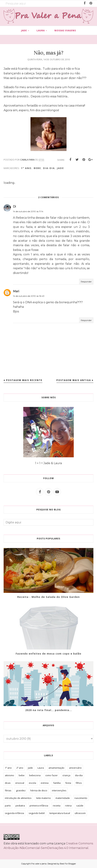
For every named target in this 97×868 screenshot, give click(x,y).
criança (66, 775)
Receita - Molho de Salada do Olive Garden (48, 597)
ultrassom (80, 813)
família (57, 783)
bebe (37, 168)
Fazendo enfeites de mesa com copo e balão (48, 654)
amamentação (56, 768)
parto (8, 806)
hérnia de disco (39, 790)
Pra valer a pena (39, 864)
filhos (79, 783)
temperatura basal (60, 813)
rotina (68, 806)
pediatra (20, 806)
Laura (41, 768)
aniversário (75, 768)
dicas (8, 783)
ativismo (9, 775)
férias (8, 790)
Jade (60, 168)
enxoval (20, 783)
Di (14, 207)
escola (32, 783)
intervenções (59, 790)
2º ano (20, 768)
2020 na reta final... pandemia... (49, 710)
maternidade (63, 798)
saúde (80, 806)
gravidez (21, 790)
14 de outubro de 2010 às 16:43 (29, 296)
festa (68, 783)
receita (57, 806)
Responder (86, 282)
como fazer (51, 775)
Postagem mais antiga (74, 380)
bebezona (35, 775)
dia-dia (49, 168)
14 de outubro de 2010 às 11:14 (28, 211)
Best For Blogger (68, 864)
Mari (16, 291)
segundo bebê (37, 813)
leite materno (44, 798)
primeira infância (39, 806)
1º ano (26, 168)
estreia (45, 783)
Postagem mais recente (24, 380)
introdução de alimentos (18, 798)
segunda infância (14, 813)
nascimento (81, 798)
